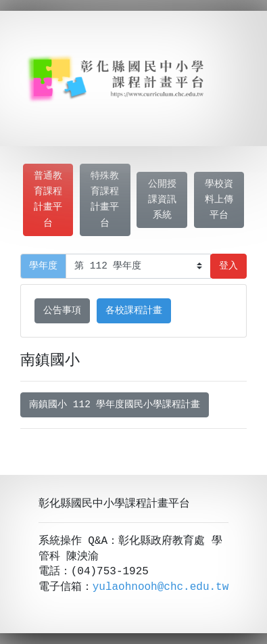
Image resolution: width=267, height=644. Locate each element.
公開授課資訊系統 (162, 200)
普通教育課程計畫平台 (48, 200)
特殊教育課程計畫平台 (105, 200)
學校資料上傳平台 (219, 200)
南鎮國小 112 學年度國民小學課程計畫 (115, 405)
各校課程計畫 (134, 311)
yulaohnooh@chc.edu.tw (161, 587)
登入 (228, 266)
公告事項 (62, 311)
